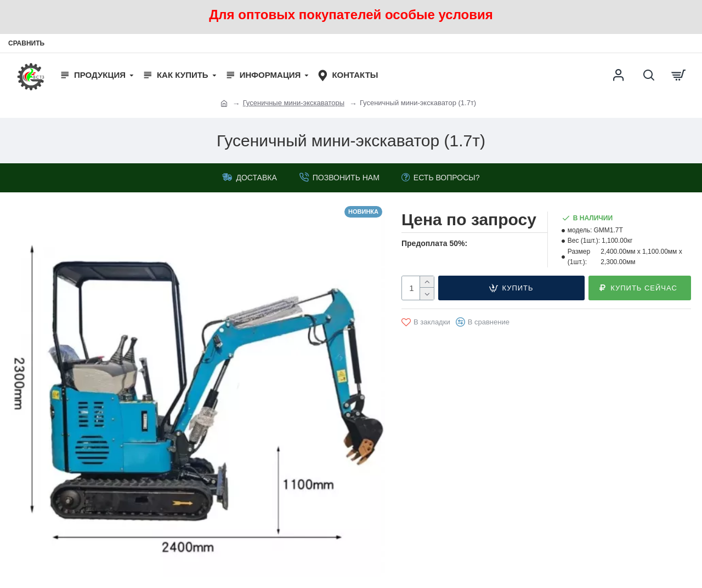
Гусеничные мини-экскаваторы (294, 103)
